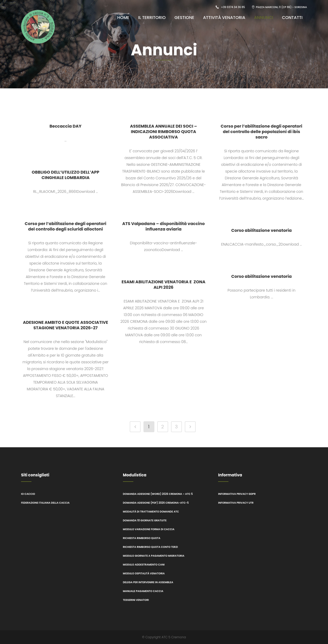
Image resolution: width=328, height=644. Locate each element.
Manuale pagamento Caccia (143, 591)
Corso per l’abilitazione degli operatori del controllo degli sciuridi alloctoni (65, 226)
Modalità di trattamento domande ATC (151, 512)
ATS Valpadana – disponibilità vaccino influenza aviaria (163, 226)
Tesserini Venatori (136, 600)
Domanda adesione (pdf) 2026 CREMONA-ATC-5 (156, 503)
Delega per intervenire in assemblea (148, 582)
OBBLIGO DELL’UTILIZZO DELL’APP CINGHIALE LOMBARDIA (65, 175)
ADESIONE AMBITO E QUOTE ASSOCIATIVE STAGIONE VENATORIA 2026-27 (65, 325)
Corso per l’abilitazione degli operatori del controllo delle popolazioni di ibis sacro (261, 132)
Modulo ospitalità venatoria (144, 573)
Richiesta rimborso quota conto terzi (150, 547)
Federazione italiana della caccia (45, 503)
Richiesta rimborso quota (142, 538)
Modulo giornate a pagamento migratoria (154, 556)
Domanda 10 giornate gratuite (145, 520)
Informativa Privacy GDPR (237, 494)
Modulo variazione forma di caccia (149, 529)
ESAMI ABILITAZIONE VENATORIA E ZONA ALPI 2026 (164, 285)
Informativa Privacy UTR (236, 503)
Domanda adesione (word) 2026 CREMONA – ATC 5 (158, 494)
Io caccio (28, 494)
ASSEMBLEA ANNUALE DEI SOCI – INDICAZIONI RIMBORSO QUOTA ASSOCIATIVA (163, 132)
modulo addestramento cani (144, 565)
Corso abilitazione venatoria (262, 230)
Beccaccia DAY (65, 126)
